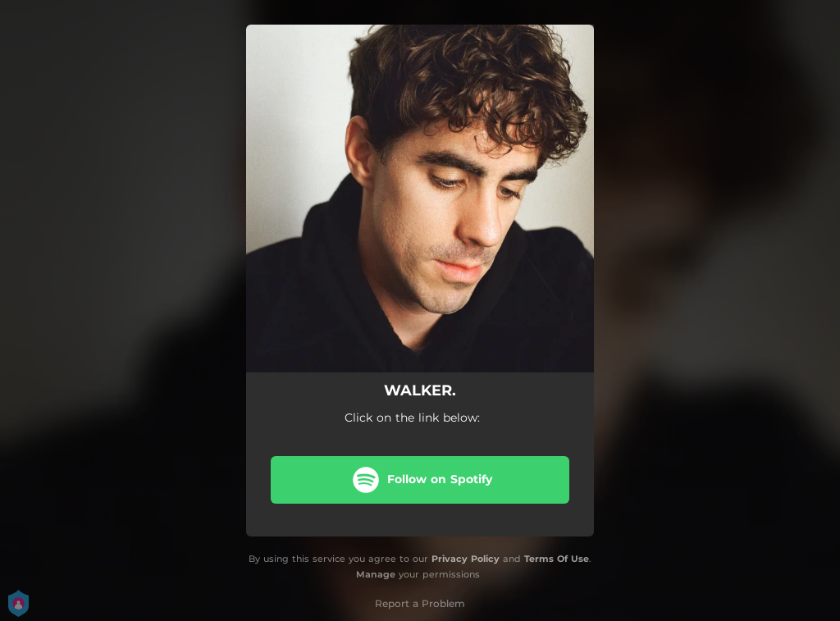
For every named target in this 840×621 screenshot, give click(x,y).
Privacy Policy (466, 559)
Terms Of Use (557, 559)
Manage (376, 574)
